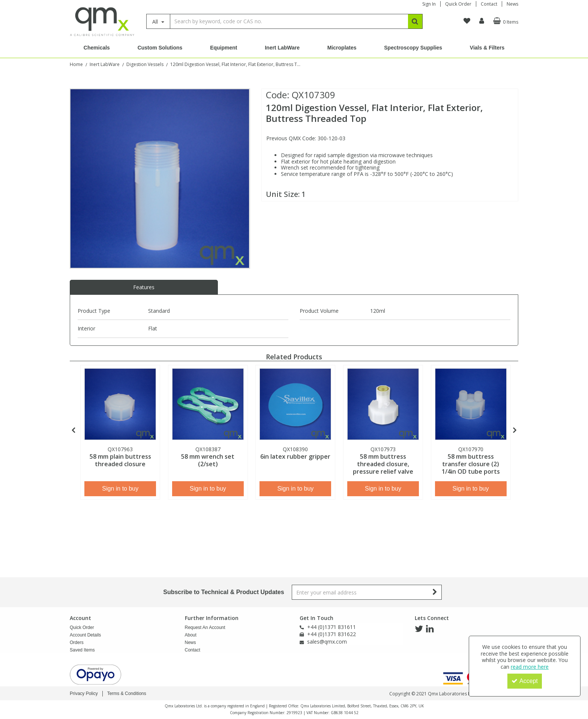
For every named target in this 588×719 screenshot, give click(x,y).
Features (144, 287)
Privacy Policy (84, 693)
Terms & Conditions (127, 693)
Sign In (429, 4)
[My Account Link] (482, 21)
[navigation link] (467, 21)
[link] (419, 629)
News (512, 4)
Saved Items (82, 650)
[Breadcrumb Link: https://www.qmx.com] (76, 64)
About (191, 635)
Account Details (85, 635)
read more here (530, 667)
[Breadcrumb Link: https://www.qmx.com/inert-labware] (105, 64)
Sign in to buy (120, 489)
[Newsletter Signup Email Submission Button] (435, 592)
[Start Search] (415, 21)
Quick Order (458, 4)
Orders (77, 642)
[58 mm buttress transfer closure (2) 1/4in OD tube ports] (471, 404)
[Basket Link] (505, 21)
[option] (160, 179)
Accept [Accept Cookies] (525, 681)
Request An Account (205, 627)
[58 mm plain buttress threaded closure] (120, 404)
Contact (489, 4)
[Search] (289, 21)
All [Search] (156, 22)
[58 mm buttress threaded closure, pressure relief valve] (383, 404)
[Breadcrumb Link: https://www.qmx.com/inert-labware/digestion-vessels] (145, 64)
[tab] (144, 287)
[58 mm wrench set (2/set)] (208, 404)
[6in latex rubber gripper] (295, 404)
